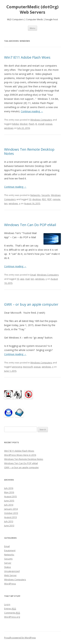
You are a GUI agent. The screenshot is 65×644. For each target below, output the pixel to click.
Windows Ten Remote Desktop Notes (29, 151)
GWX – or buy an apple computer (31, 304)
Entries (10, 609)
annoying (17, 367)
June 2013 (9, 526)
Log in (7, 604)
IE (36, 124)
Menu (32, 28)
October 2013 (11, 513)
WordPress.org (12, 617)
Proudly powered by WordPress (20, 638)
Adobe (15, 124)
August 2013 (10, 517)
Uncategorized (12, 571)
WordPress (10, 584)
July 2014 (9, 505)
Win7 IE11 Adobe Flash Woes (27, 57)
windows (9, 128)
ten (6, 203)
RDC (44, 199)
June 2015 (9, 501)
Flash (32, 124)
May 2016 (9, 492)
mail (27, 279)
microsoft (28, 367)
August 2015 (10, 496)
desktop (37, 199)
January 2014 (11, 509)
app (22, 279)
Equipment (10, 550)
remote (57, 199)
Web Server (10, 575)
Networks (35, 195)
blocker (24, 124)
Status (8, 567)
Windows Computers (41, 120)
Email (33, 275)
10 (30, 199)
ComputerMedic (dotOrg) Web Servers (32, 10)
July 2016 (9, 488)
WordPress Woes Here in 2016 (20, 455)
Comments (12, 613)
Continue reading (32, 111)
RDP (49, 199)
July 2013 (9, 521)
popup (49, 124)
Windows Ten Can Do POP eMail (30, 225)
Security (46, 195)
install (41, 124)
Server (8, 563)
